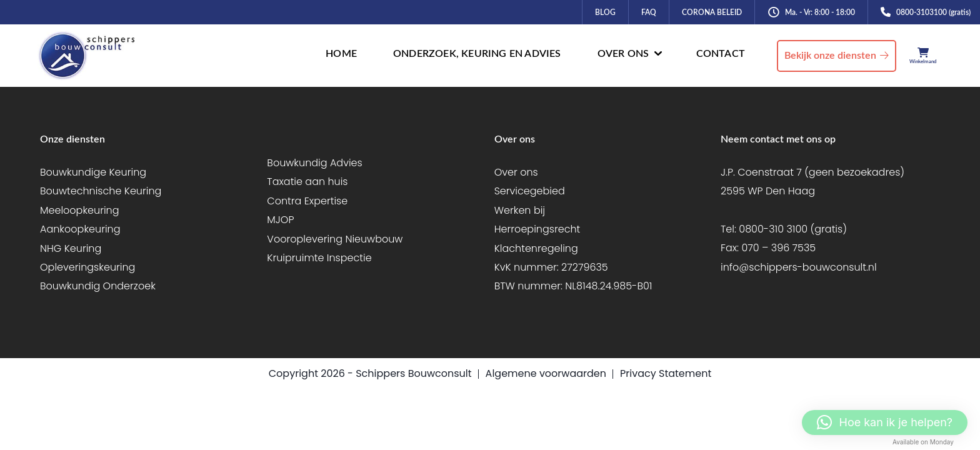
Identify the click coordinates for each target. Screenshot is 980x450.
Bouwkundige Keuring (93, 172)
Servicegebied (530, 191)
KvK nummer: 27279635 (551, 267)
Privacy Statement (666, 373)
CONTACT (721, 54)
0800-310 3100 (773, 229)
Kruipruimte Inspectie (319, 258)
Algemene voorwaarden (546, 373)
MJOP (280, 220)
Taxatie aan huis (307, 182)
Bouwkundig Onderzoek (98, 286)
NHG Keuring (71, 248)
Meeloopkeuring (80, 210)
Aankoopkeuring (80, 229)
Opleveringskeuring (87, 267)
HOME (341, 54)
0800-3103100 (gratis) (933, 12)
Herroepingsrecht (537, 229)
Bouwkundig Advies (314, 163)
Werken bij (520, 210)
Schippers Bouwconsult (413, 373)
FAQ (649, 12)
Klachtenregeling (536, 248)
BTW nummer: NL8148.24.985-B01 (573, 286)
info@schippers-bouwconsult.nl (799, 267)
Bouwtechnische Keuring (101, 191)
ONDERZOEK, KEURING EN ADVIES (477, 54)
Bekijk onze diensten (830, 56)
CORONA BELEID (712, 12)
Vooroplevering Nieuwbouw (335, 239)
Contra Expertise (307, 201)
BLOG (605, 12)
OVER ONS (623, 54)
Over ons (516, 172)
